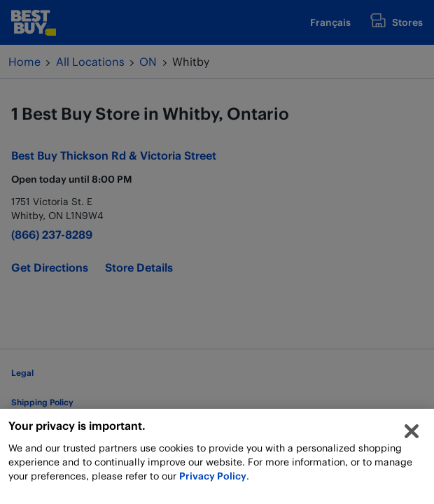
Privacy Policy (213, 479)
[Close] (412, 435)
